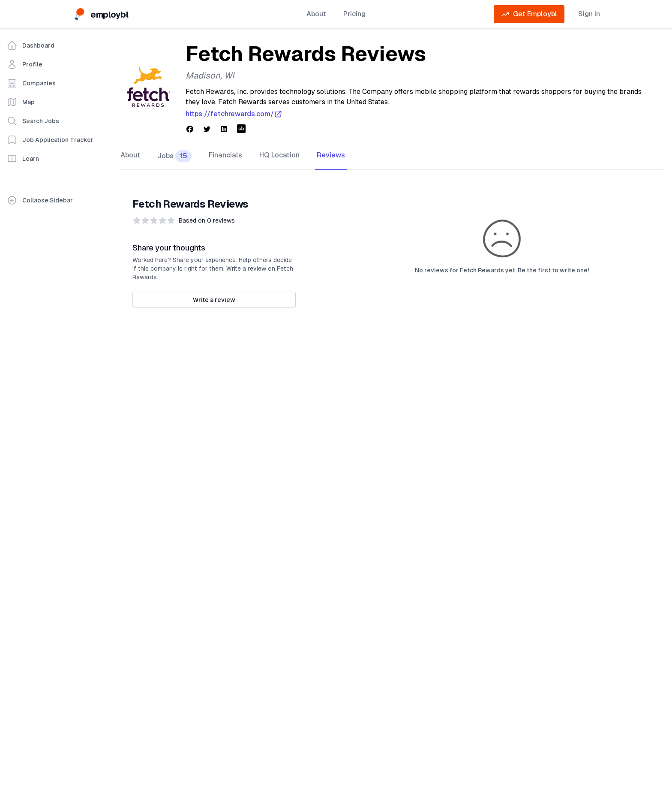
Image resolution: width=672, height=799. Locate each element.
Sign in (589, 14)
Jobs (174, 156)
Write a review (214, 300)
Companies (31, 83)
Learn (23, 159)
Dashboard (31, 45)
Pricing (354, 14)
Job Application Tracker (50, 140)
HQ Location (279, 155)
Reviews (331, 155)
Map (21, 102)
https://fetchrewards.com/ (234, 114)
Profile (25, 64)
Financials (225, 155)
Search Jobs (33, 121)
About (316, 14)
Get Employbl (529, 14)
